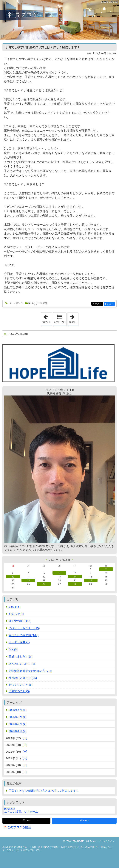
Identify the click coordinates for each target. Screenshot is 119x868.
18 (28, 580)
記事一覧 (60, 322)
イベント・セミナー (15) (24, 628)
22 (91, 580)
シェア (111, 304)
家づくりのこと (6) (21, 685)
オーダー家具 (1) (19, 642)
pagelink (10, 808)
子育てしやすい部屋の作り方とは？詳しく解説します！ (43, 47)
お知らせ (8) (16, 614)
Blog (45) (14, 607)
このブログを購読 (19, 827)
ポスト (99, 304)
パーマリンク (15, 303)
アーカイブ (14, 703)
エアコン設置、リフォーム (21, 812)
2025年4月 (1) (18, 710)
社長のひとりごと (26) (23, 678)
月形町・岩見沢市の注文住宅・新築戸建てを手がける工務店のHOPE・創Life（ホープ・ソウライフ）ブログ (59, 20)
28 (75, 584)
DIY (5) (13, 649)
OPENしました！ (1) (22, 664)
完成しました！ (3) (21, 656)
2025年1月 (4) (18, 731)
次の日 (74, 318)
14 (75, 577)
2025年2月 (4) (18, 724)
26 (44, 584)
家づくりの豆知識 (38, 303)
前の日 (47, 318)
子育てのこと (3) (19, 691)
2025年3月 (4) (18, 717)
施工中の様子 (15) (20, 621)
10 (13, 577)
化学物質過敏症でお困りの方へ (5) (30, 671)
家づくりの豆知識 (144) (24, 635)
